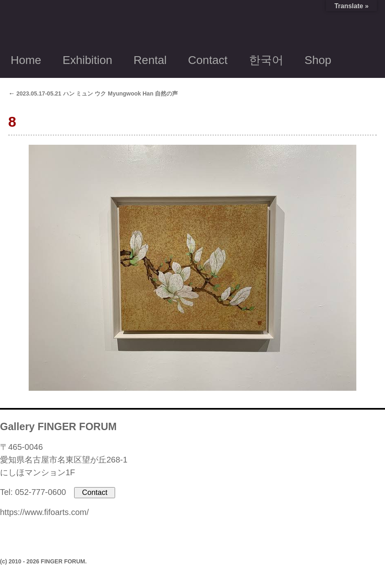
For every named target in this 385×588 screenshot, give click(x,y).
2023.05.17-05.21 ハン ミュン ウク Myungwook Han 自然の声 (93, 93)
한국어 (266, 60)
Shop (318, 60)
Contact (208, 60)
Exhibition (87, 60)
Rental (150, 60)
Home (26, 60)
